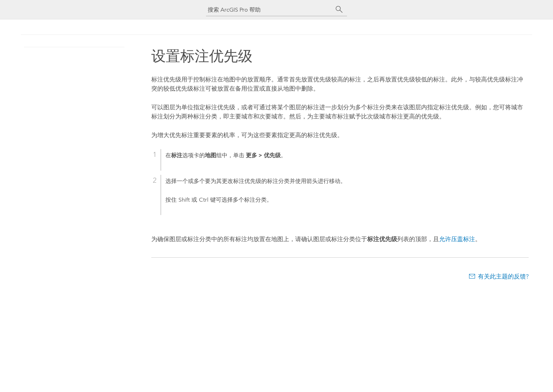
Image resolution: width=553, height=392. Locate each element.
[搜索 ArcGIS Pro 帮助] (269, 10)
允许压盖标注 (457, 239)
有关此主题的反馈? (503, 276)
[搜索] (339, 10)
